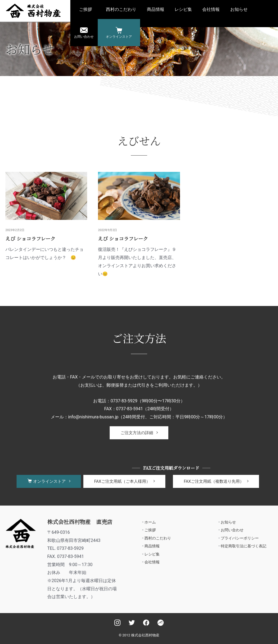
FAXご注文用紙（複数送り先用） (214, 481)
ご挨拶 (86, 9)
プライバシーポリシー (240, 538)
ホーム (150, 522)
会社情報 (211, 9)
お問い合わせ (84, 37)
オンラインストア (119, 37)
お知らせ (239, 9)
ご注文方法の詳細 (137, 433)
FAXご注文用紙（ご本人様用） (122, 481)
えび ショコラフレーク (30, 238)
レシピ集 (183, 9)
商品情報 (156, 9)
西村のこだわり (121, 9)
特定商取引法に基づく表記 (244, 546)
